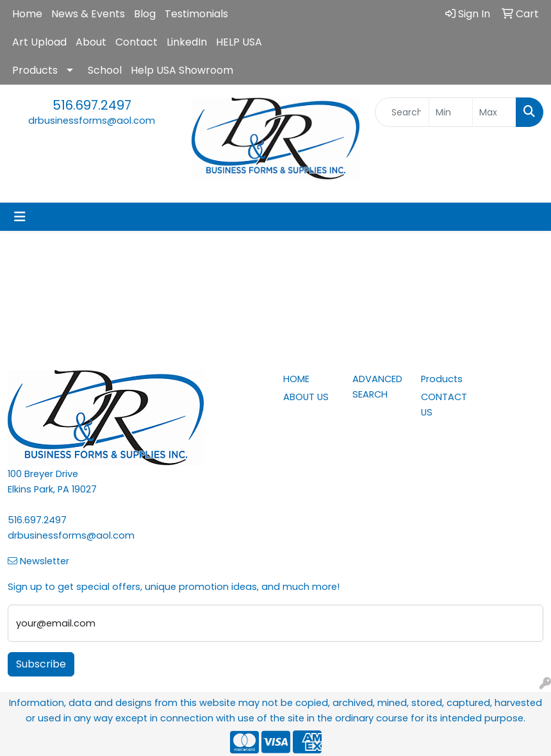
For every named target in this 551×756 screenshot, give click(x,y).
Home (27, 14)
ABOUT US (306, 397)
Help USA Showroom (182, 70)
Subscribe (41, 664)
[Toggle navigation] (20, 217)
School (105, 70)
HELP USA (239, 42)
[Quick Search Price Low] (451, 112)
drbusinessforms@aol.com (92, 121)
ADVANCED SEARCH (377, 387)
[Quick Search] (402, 112)
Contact (136, 42)
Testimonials (196, 14)
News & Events (88, 14)
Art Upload (39, 42)
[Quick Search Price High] (494, 112)
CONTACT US (444, 405)
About (91, 42)
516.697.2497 (92, 105)
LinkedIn (187, 42)
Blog (145, 14)
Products (35, 70)
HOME (296, 379)
